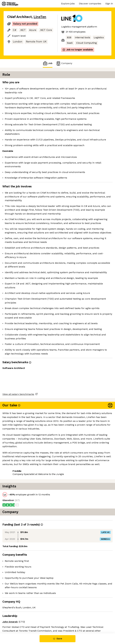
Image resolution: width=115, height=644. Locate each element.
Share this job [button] (15, 621)
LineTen (40, 17)
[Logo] (10, 4)
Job (48, 63)
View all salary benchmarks (22, 609)
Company (64, 63)
